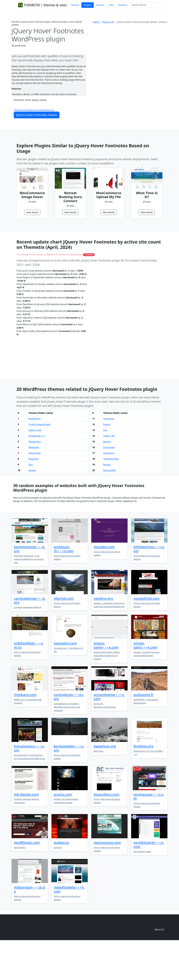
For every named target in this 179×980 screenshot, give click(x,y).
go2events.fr (143, 731)
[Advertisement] (130, 49)
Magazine (34, 495)
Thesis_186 (109, 472)
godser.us (61, 879)
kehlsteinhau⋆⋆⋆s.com (149, 585)
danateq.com (104, 583)
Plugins (87, 5)
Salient (107, 461)
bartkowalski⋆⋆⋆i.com (69, 785)
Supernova (109, 490)
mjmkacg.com (25, 731)
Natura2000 (109, 507)
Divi (105, 467)
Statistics (123, 5)
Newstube (34, 484)
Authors (100, 5)
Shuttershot (35, 478)
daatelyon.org (105, 783)
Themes (75, 5)
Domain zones (159, 960)
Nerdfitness (35, 455)
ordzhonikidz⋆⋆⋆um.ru (28, 682)
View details (32, 212)
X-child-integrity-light (40, 461)
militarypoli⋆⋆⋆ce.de (29, 926)
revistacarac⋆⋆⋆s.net (149, 833)
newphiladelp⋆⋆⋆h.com (69, 926)
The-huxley (109, 484)
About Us (159, 966)
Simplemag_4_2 (37, 472)
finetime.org (143, 783)
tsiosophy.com (65, 680)
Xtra (31, 501)
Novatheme (35, 490)
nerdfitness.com (27, 879)
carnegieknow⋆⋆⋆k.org (30, 637)
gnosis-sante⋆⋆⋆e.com (106, 682)
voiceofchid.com (146, 635)
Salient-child (35, 467)
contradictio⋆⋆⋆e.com (69, 733)
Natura (107, 501)
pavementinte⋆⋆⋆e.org (30, 585)
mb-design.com (26, 831)
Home (96, 22)
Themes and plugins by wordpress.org (34, 110)
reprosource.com (107, 879)
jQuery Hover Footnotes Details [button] (37, 115)
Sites (111, 5)
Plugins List (108, 22)
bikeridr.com (64, 635)
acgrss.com (63, 831)
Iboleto (32, 507)
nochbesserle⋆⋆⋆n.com (149, 881)
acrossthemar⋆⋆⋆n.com (109, 733)
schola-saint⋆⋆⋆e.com (145, 682)
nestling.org (103, 635)
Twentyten (109, 455)
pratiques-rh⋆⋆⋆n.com (64, 585)
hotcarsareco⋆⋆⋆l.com (29, 785)
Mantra (107, 478)
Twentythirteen (111, 495)
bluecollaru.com (106, 831)
